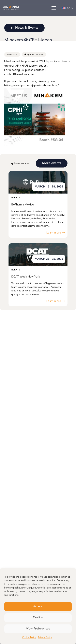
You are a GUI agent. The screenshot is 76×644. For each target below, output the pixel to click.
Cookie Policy (29, 638)
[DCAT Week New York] (38, 275)
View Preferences (38, 629)
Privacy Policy (45, 638)
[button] (54, 8)
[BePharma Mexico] (38, 204)
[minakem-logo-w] (11, 8)
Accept (38, 607)
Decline (38, 618)
